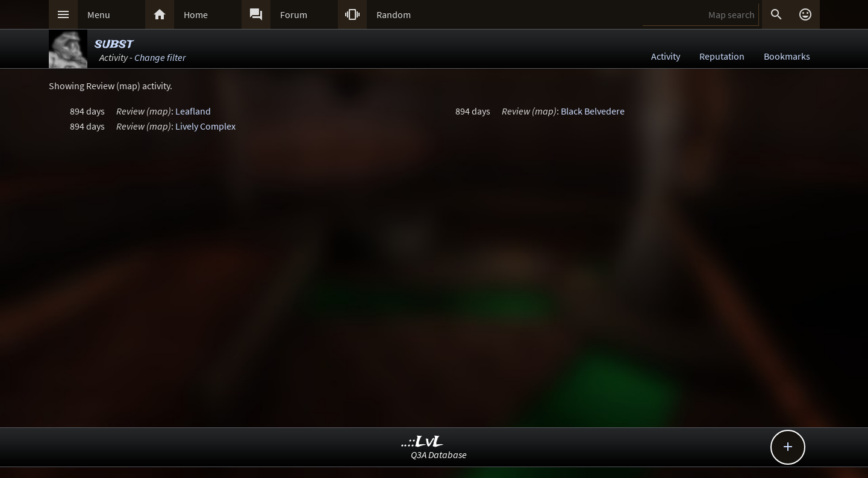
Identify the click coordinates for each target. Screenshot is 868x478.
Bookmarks (787, 56)
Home (196, 14)
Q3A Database (439, 454)
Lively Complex (205, 126)
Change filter (160, 57)
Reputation (722, 56)
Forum (294, 14)
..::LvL (423, 442)
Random (394, 14)
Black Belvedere (593, 111)
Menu (99, 14)
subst (114, 44)
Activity (666, 56)
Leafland (193, 111)
